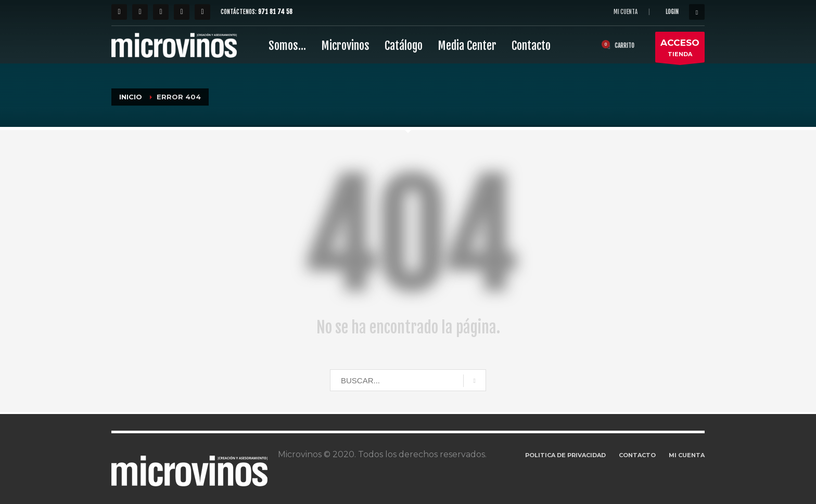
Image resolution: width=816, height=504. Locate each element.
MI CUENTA (626, 12)
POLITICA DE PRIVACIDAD (565, 455)
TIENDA (680, 50)
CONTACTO (637, 455)
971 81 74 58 (275, 12)
